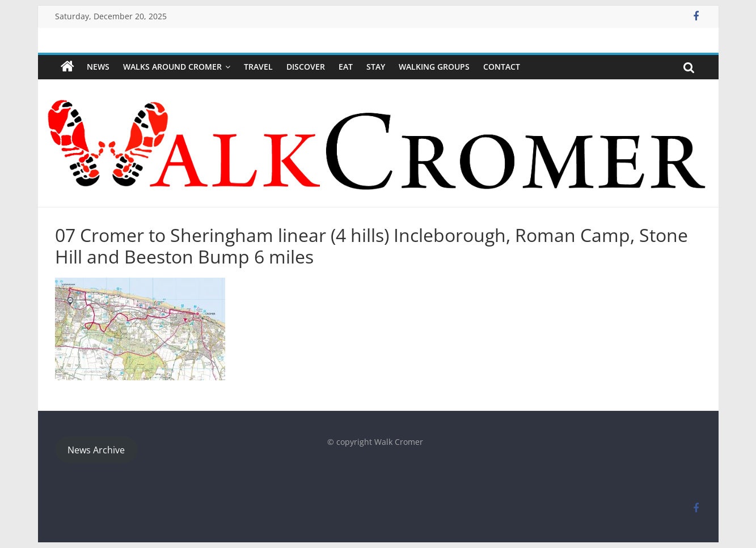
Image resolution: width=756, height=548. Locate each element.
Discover (306, 67)
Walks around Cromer (172, 67)
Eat (346, 67)
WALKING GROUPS (434, 67)
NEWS (98, 67)
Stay (376, 67)
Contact (502, 67)
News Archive (96, 450)
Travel (258, 67)
